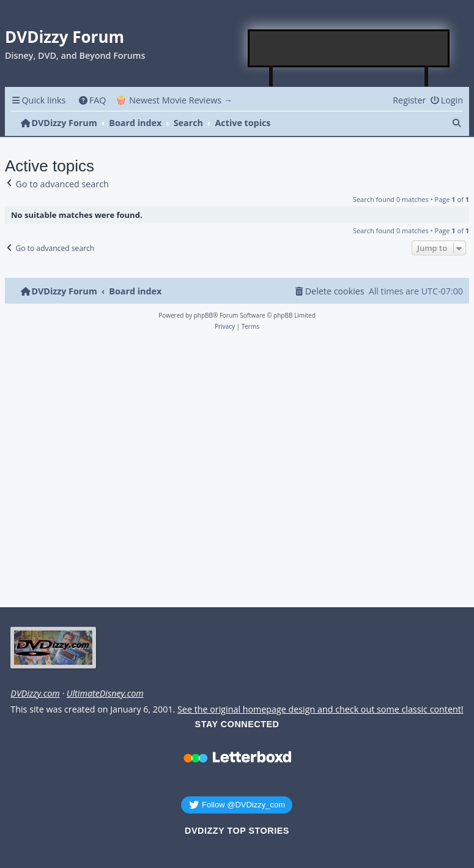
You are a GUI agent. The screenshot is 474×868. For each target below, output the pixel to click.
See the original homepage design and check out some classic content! (320, 709)
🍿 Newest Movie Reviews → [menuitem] (174, 100)
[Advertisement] (349, 48)
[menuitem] (92, 100)
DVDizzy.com (35, 694)
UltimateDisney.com (105, 694)
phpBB (203, 315)
